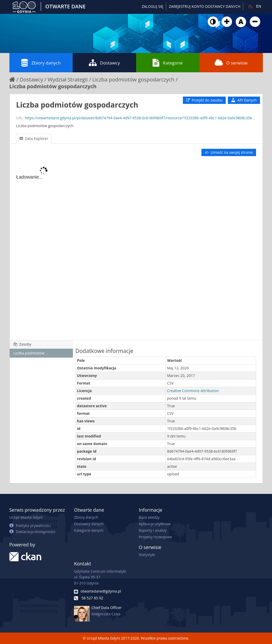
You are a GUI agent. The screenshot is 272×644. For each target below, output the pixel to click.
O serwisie (231, 63)
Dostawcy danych (89, 524)
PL (251, 6)
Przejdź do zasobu (204, 100)
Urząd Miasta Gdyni (26, 517)
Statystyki (147, 555)
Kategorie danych (89, 530)
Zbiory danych (41, 63)
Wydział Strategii (68, 79)
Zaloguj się (152, 6)
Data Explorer (34, 138)
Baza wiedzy (149, 517)
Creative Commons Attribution (193, 391)
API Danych (244, 100)
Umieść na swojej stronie (229, 152)
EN (259, 6)
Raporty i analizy (153, 530)
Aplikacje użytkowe (155, 524)
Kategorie (168, 63)
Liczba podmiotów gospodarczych (133, 79)
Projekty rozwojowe (155, 537)
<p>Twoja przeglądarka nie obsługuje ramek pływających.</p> (136, 249)
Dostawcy (104, 63)
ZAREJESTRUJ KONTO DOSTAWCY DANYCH (205, 6)
